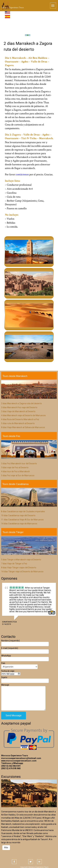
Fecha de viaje (11, 672)
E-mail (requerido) (25, 650)
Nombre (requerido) (25, 642)
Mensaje (23, 692)
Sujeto (25, 679)
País (19, 665)
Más (6, 847)
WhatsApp (25, 657)
